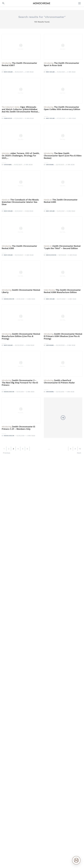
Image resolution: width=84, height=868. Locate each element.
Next (79, 453)
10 (80, 449)
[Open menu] (80, 3)
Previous (7, 453)
